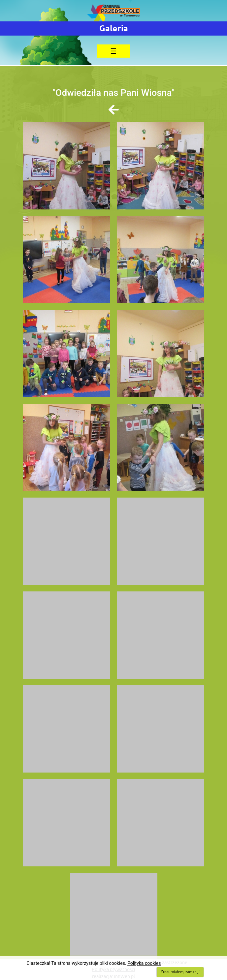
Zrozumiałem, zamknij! (180, 972)
